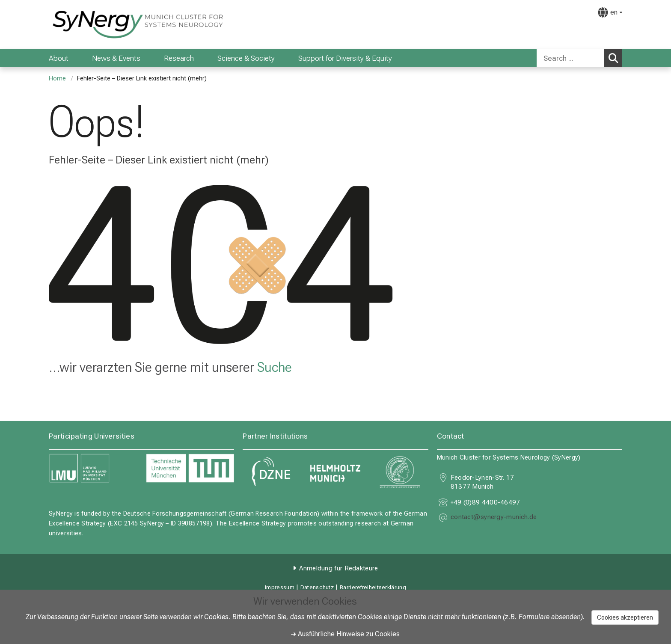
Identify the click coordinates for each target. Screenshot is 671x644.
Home (57, 79)
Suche (275, 367)
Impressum (280, 587)
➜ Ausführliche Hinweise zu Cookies (345, 634)
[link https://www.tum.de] (190, 468)
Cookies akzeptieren (625, 617)
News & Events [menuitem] (116, 58)
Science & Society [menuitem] (246, 58)
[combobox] (579, 58)
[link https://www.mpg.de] (400, 472)
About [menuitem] (59, 58)
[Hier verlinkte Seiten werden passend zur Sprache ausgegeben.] (610, 12)
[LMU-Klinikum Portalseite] (100, 25)
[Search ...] (570, 58)
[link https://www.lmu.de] (93, 468)
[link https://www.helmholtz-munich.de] (335, 472)
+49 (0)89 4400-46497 (485, 502)
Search (615, 58)
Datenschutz (317, 587)
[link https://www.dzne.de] (271, 472)
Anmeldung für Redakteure (338, 568)
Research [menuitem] (179, 58)
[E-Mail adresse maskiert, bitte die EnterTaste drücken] (494, 518)
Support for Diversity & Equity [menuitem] (345, 58)
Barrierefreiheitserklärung (373, 587)
